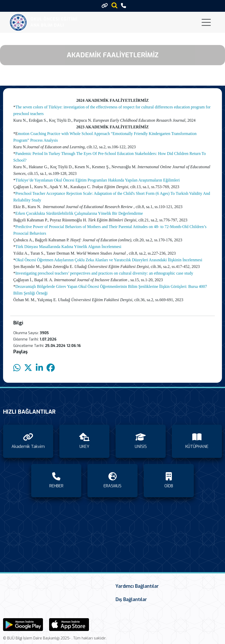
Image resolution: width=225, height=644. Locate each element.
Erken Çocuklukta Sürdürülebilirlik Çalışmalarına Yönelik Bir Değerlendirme (79, 213)
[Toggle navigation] (206, 22)
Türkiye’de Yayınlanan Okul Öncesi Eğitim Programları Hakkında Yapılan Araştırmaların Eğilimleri (98, 180)
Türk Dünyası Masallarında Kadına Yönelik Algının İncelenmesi (68, 247)
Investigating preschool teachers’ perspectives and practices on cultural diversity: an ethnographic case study (104, 273)
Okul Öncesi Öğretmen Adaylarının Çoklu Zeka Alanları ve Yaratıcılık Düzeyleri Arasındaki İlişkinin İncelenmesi (109, 260)
